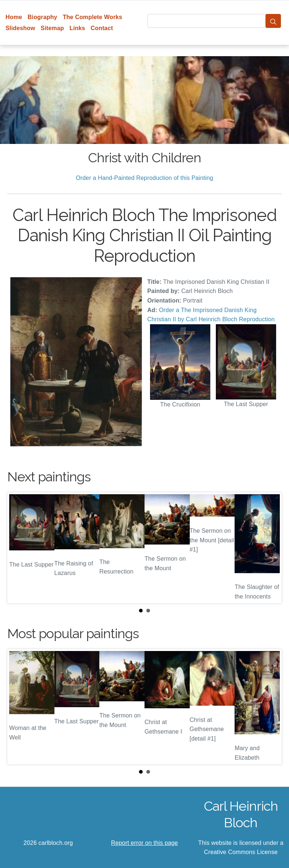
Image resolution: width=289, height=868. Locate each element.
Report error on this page (144, 843)
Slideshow (20, 28)
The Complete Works (93, 17)
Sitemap (52, 28)
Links (77, 28)
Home (14, 17)
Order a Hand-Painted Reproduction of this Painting (144, 178)
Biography (42, 17)
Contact (102, 28)
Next (270, 548)
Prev (19, 548)
